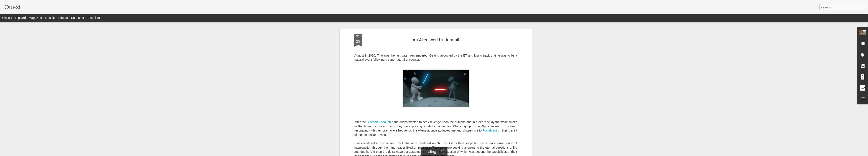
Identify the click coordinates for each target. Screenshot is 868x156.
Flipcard (20, 18)
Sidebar (63, 18)
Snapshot (78, 18)
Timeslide (93, 18)
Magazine (35, 18)
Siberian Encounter (380, 122)
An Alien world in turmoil (436, 40)
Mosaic (50, 18)
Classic (7, 18)
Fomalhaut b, (491, 130)
